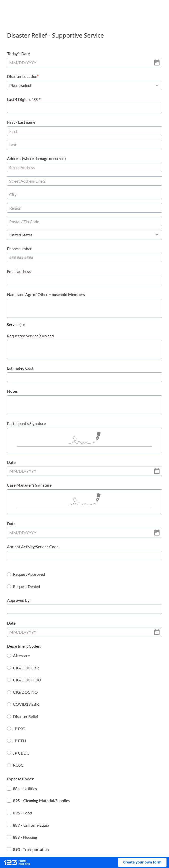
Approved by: (23, 516)
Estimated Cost (25, 282)
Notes (17, 305)
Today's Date (23, 53)
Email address (98, 186)
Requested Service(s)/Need (35, 250)
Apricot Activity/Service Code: (38, 462)
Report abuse (128, 838)
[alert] (47, 62)
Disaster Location (101, 53)
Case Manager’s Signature (34, 400)
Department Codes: (28, 562)
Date (16, 377)
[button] (142, 862)
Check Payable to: (27, 791)
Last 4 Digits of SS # (103, 76)
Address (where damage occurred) (41, 122)
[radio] (13, 490)
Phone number (24, 186)
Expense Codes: (25, 695)
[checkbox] (13, 704)
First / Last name (26, 99)
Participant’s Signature (31, 338)
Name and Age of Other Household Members (50, 208)
